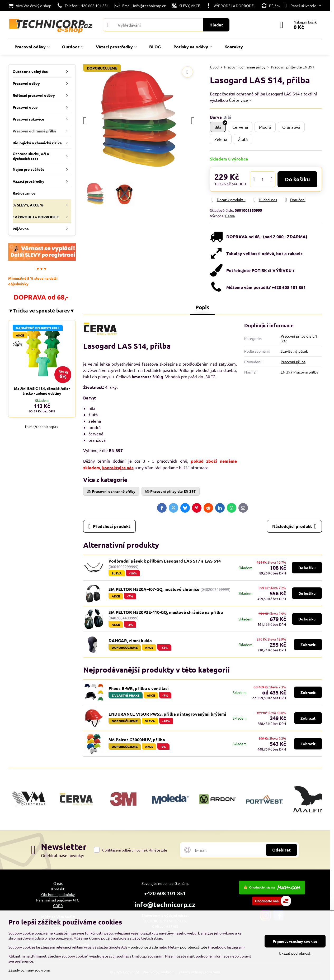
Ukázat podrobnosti (295, 953)
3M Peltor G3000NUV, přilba (137, 740)
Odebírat (281, 850)
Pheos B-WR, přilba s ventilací (139, 688)
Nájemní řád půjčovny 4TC (58, 900)
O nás (58, 883)
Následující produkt (294, 526)
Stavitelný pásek (294, 351)
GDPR (58, 905)
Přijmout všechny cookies (295, 941)
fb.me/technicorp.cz (42, 426)
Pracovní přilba (293, 362)
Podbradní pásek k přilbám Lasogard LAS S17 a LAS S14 (165, 561)
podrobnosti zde (144, 947)
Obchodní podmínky (58, 894)
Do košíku (297, 179)
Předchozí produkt (109, 526)
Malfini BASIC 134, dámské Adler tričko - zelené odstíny (42, 391)
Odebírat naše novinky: (62, 855)
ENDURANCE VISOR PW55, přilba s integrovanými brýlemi (167, 714)
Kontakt (58, 889)
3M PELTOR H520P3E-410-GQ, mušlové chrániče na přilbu (166, 612)
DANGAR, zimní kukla (130, 640)
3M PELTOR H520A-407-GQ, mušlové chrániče (154, 589)
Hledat (216, 25)
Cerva (230, 216)
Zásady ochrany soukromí (29, 970)
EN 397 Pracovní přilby (299, 372)
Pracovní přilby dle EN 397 (299, 338)
